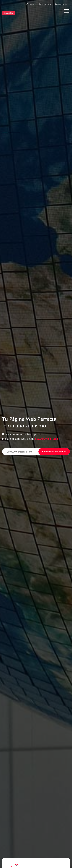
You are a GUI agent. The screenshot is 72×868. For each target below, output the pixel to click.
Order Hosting (20, 817)
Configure (20, 526)
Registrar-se (61, 4)
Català (31, 4)
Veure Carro (45, 4)
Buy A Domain (20, 764)
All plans (19, 426)
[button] (5, 62)
